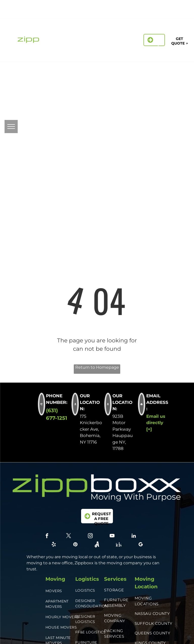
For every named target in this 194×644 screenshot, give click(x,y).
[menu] (11, 127)
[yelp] (182, 6)
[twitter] (148, 6)
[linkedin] (171, 6)
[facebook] (137, 6)
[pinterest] (145, 13)
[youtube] (112, 536)
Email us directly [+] (156, 423)
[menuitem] (104, 30)
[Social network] (156, 13)
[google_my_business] (179, 13)
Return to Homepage (97, 367)
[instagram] (159, 6)
